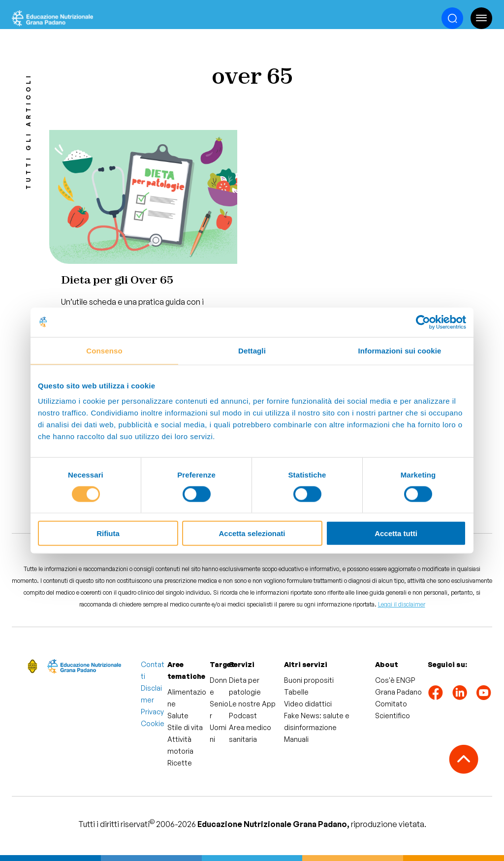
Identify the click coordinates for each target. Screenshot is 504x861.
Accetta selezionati (252, 533)
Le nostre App (252, 704)
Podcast (243, 716)
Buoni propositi (309, 680)
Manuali (296, 739)
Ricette (180, 763)
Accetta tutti (396, 533)
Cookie (153, 723)
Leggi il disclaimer (402, 604)
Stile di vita (185, 727)
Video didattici (308, 704)
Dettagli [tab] (252, 350)
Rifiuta (108, 533)
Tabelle (296, 692)
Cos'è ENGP (395, 680)
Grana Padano (398, 692)
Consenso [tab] (104, 350)
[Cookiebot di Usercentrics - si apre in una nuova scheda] (423, 322)
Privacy (152, 712)
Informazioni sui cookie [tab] (400, 350)
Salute (178, 716)
